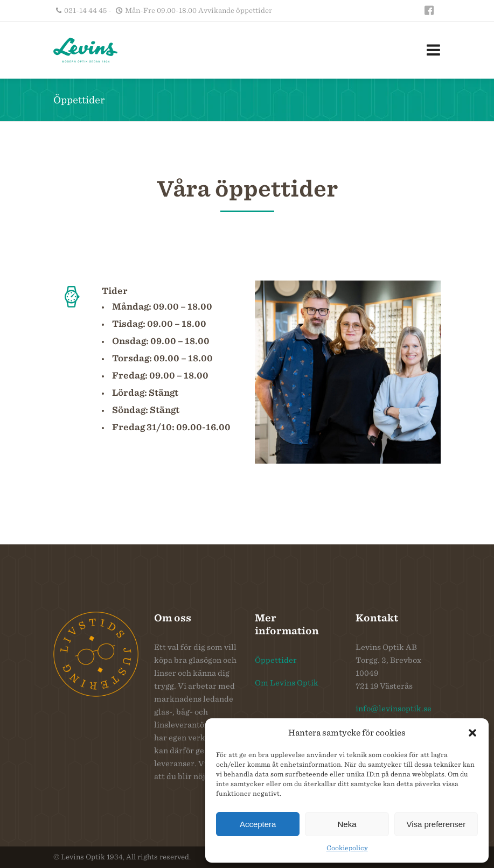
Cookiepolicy (347, 848)
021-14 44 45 (85, 10)
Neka (347, 824)
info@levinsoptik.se (394, 709)
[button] (472, 733)
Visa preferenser (436, 824)
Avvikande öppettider (235, 10)
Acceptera (258, 824)
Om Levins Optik (287, 683)
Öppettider (276, 660)
